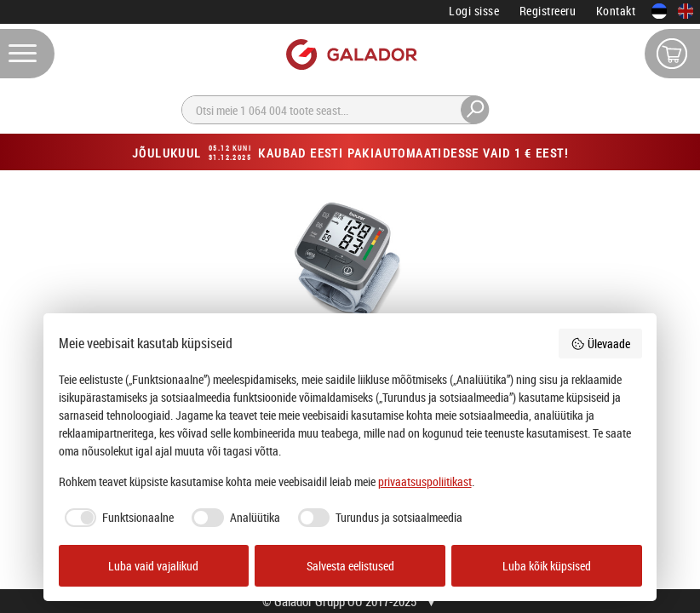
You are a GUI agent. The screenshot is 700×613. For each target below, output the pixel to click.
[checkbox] (117, 518)
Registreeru (548, 11)
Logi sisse (474, 11)
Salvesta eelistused (350, 566)
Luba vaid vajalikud (153, 566)
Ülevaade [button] (600, 344)
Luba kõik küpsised (547, 566)
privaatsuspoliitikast (425, 481)
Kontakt (616, 11)
